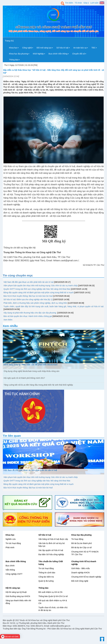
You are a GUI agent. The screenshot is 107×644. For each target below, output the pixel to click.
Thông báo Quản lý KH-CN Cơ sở (53, 596)
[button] (4, 511)
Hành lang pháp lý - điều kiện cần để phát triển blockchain (31, 365)
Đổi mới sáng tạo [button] (45, 48)
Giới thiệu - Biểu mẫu (81, 568)
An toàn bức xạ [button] (81, 48)
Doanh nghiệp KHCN (80, 573)
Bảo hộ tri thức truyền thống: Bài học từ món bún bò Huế (28, 296)
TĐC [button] (94, 48)
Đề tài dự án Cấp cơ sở (82, 547)
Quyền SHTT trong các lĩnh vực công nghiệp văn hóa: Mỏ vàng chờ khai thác (37, 289)
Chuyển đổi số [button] (79, 54)
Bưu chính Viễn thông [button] (59, 54)
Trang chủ (9, 41)
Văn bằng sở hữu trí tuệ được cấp (53, 539)
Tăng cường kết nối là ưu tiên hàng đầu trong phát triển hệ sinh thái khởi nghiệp (38, 385)
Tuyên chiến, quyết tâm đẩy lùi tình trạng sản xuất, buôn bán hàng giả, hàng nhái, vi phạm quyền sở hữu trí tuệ (53, 306)
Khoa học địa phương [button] (19, 54)
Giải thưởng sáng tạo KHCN (18, 596)
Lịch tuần (94, 3)
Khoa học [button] (14, 48)
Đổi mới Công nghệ (80, 581)
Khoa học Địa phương (81, 535)
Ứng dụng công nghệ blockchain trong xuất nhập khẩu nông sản (31, 371)
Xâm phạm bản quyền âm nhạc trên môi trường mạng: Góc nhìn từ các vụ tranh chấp (41, 286)
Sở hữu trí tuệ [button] (63, 48)
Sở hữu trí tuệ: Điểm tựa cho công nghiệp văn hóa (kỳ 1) (28, 299)
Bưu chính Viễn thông (16, 561)
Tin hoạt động (77, 539)
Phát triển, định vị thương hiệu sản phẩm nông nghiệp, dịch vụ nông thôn (35, 303)
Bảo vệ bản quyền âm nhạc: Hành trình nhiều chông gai (28, 316)
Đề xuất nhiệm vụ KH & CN (50, 592)
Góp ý (86, 3)
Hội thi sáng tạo (13, 588)
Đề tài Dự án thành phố (82, 543)
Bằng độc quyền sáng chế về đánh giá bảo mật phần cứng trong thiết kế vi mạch (38, 292)
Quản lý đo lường (46, 581)
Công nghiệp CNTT (14, 574)
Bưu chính (10, 566)
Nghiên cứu (11, 539)
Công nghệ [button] (28, 48)
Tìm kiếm (69, 3)
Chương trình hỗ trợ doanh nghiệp (86, 577)
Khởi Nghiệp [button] (39, 54)
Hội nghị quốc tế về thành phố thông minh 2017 (24, 378)
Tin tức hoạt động (13, 543)
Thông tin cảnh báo (47, 573)
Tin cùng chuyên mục (18, 275)
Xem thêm (8, 320)
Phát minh (10, 547)
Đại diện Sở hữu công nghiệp (51, 554)
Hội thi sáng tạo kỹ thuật (16, 592)
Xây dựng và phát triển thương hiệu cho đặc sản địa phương (30, 313)
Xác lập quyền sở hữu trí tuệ (51, 550)
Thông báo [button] (14, 60)
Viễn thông (10, 570)
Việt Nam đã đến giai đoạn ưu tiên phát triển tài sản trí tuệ (29, 282)
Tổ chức (78, 3)
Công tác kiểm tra (46, 577)
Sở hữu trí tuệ (45, 535)
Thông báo (43, 588)
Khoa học (10, 535)
